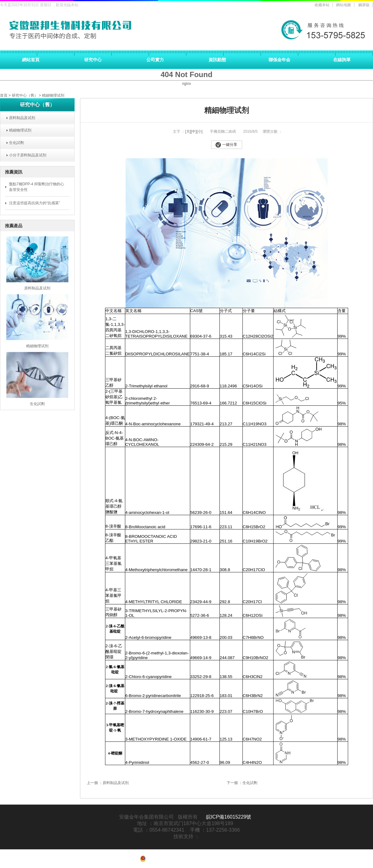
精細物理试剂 (53, 95)
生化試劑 (14, 143)
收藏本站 (322, 5)
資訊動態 (217, 60)
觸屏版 (364, 5)
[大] (188, 132)
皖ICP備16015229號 (229, 817)
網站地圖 (343, 5)
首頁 (4, 95)
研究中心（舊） (25, 95)
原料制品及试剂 (20, 118)
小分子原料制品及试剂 (26, 155)
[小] (200, 132)
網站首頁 (31, 60)
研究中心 (93, 60)
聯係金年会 (279, 60)
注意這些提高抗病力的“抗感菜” (35, 203)
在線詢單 (342, 60)
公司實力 (155, 60)
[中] (194, 132)
